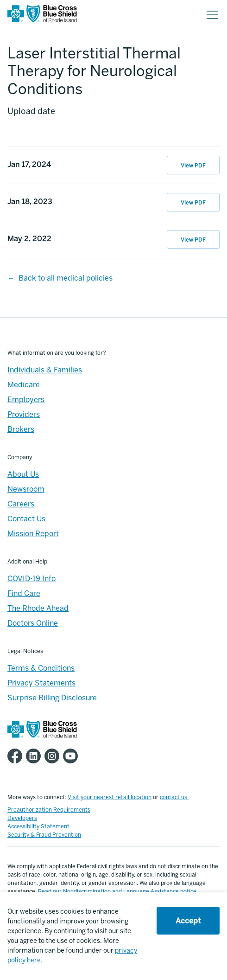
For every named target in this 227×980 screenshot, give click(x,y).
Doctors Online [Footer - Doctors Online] (33, 623)
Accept (188, 921)
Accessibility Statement (38, 826)
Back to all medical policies (66, 278)
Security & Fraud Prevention (44, 835)
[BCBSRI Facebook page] (17, 756)
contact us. (174, 797)
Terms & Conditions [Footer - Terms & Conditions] (41, 668)
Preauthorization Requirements (49, 810)
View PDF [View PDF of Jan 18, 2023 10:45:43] (193, 203)
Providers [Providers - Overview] (24, 414)
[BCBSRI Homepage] (42, 15)
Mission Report (33, 534)
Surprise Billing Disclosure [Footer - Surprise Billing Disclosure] (52, 698)
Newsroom (26, 489)
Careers (21, 504)
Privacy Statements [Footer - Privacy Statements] (41, 683)
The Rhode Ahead (38, 608)
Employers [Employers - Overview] (26, 400)
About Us (23, 474)
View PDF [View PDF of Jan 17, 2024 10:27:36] (193, 166)
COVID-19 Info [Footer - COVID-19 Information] (32, 579)
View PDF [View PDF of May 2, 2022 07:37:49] (193, 240)
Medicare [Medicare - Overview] (24, 385)
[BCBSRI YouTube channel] (72, 756)
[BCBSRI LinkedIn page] (35, 756)
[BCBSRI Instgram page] (54, 756)
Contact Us (26, 519)
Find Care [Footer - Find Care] (24, 593)
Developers (22, 818)
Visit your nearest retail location (110, 797)
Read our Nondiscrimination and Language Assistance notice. (118, 891)
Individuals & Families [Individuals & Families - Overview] (45, 370)
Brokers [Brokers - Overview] (21, 429)
